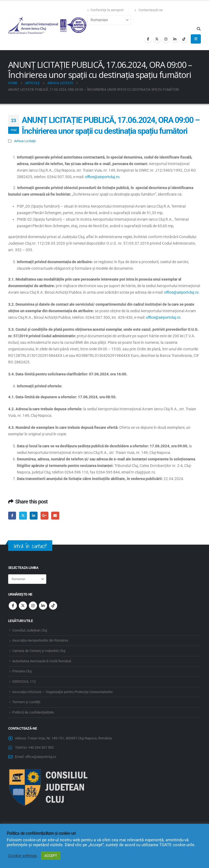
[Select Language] (109, 20)
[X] (157, 39)
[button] (199, 29)
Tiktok (53, 606)
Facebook (12, 516)
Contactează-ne (149, 10)
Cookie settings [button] (23, 856)
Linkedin (43, 606)
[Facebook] (148, 39)
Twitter (23, 516)
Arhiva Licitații (25, 141)
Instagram (33, 606)
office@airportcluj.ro (102, 177)
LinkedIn (34, 516)
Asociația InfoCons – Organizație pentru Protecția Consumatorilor (62, 692)
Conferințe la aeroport (105, 10)
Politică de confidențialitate (33, 712)
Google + (44, 516)
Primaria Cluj (22, 671)
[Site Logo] (48, 25)
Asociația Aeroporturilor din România (40, 640)
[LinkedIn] (175, 39)
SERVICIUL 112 (24, 682)
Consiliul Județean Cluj (30, 630)
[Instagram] (166, 39)
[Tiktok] (184, 39)
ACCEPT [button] (51, 856)
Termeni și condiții (26, 702)
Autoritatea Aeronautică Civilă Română (42, 661)
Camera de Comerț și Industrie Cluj (39, 651)
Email (55, 516)
